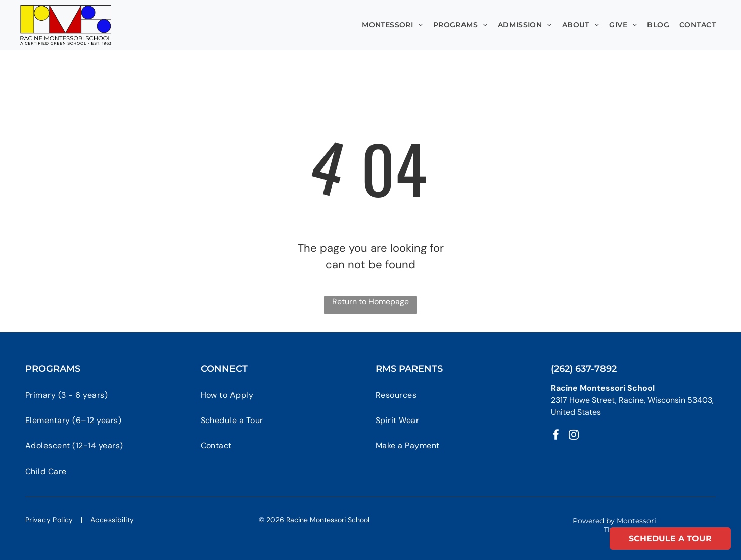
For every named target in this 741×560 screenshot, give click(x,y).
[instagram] (574, 436)
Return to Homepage (370, 301)
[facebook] (556, 436)
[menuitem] (392, 25)
